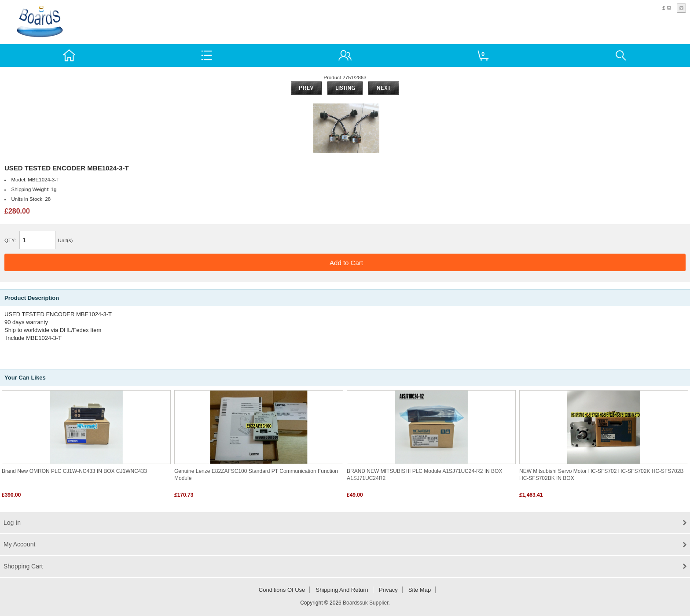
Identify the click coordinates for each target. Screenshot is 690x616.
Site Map (420, 590)
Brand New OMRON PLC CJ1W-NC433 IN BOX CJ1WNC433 (74, 471)
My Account (19, 544)
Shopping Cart (23, 566)
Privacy (388, 590)
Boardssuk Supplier (365, 603)
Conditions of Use (282, 590)
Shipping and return (342, 590)
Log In (12, 523)
